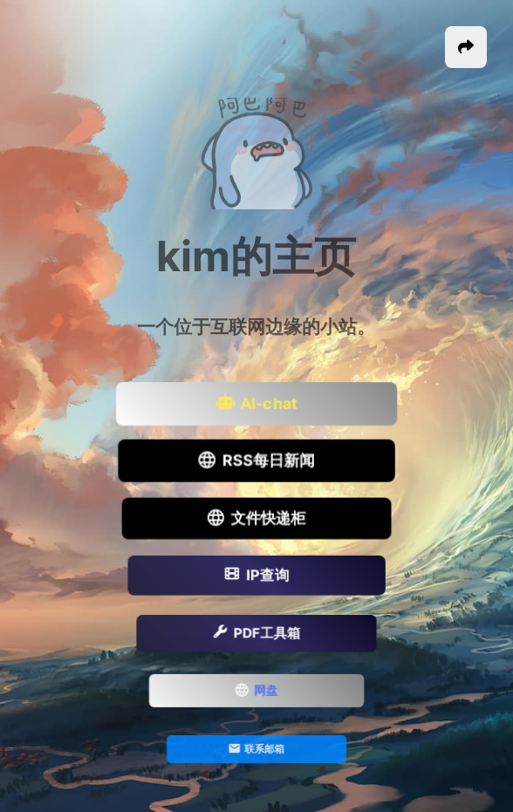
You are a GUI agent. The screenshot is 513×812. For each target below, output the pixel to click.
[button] (466, 47)
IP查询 (256, 577)
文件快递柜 (256, 519)
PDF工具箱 (256, 634)
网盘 (257, 692)
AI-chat (256, 404)
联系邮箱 (256, 750)
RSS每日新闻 (256, 462)
